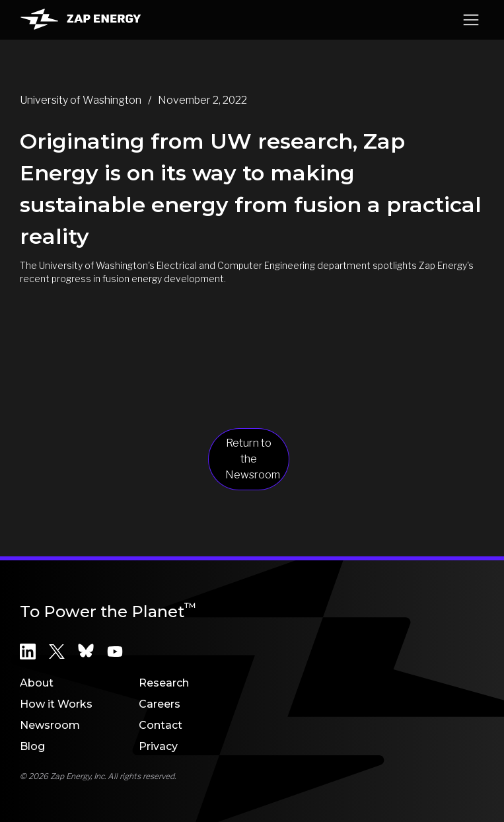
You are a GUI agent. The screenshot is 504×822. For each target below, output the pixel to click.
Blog (32, 746)
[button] (471, 20)
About (37, 683)
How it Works (56, 704)
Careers (160, 704)
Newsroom (50, 725)
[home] (81, 19)
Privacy (158, 746)
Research (164, 683)
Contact (161, 725)
